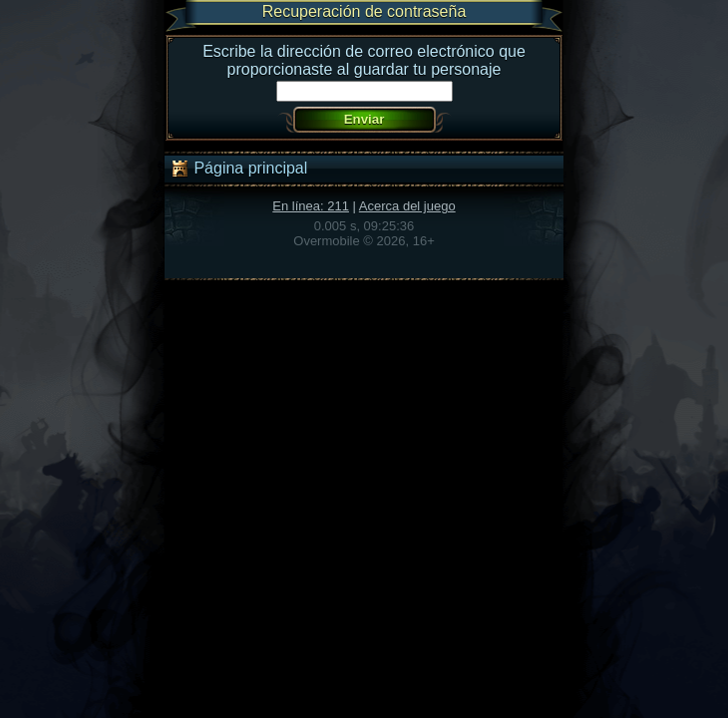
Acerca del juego (407, 206)
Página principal (238, 169)
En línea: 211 (311, 206)
